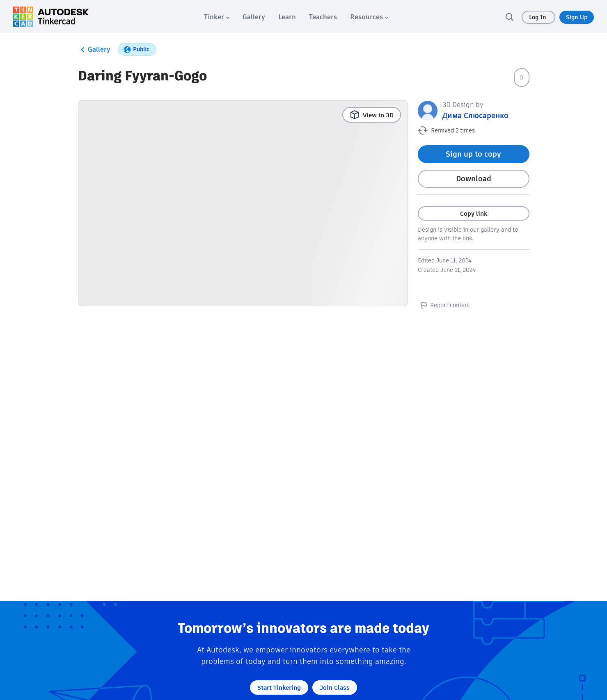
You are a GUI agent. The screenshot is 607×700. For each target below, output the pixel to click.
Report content (444, 305)
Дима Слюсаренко (475, 115)
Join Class (335, 687)
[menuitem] (217, 17)
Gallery (94, 50)
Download (474, 179)
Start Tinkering (279, 687)
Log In (538, 17)
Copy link (474, 213)
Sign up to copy (473, 154)
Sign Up (577, 17)
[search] (509, 17)
